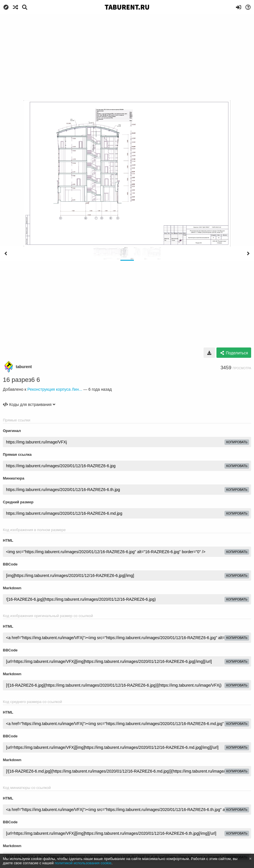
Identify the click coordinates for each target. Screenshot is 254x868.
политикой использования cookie (83, 863)
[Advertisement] (127, 57)
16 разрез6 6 (22, 380)
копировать (237, 442)
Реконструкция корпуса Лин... (55, 389)
